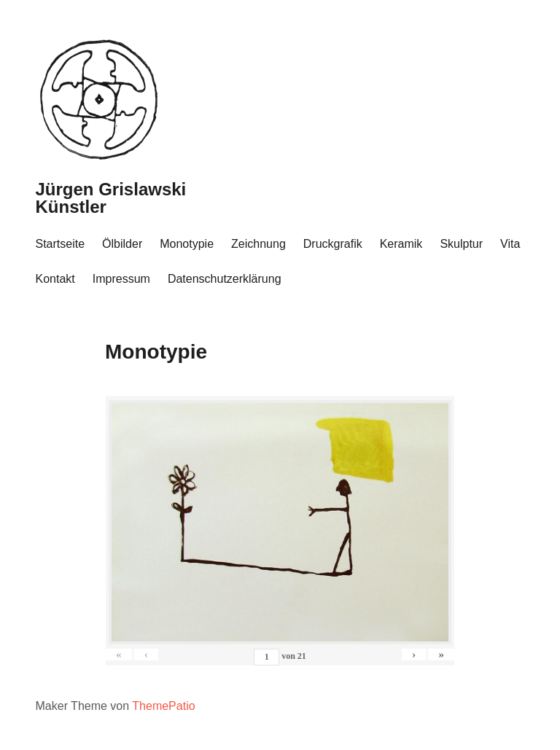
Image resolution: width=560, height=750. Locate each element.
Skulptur (461, 244)
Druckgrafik (333, 244)
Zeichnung (258, 244)
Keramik (401, 244)
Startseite (61, 244)
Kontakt (55, 279)
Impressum (121, 279)
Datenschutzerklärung (225, 279)
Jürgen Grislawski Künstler (111, 198)
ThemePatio (163, 706)
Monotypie (187, 244)
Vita (510, 244)
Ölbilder (122, 244)
